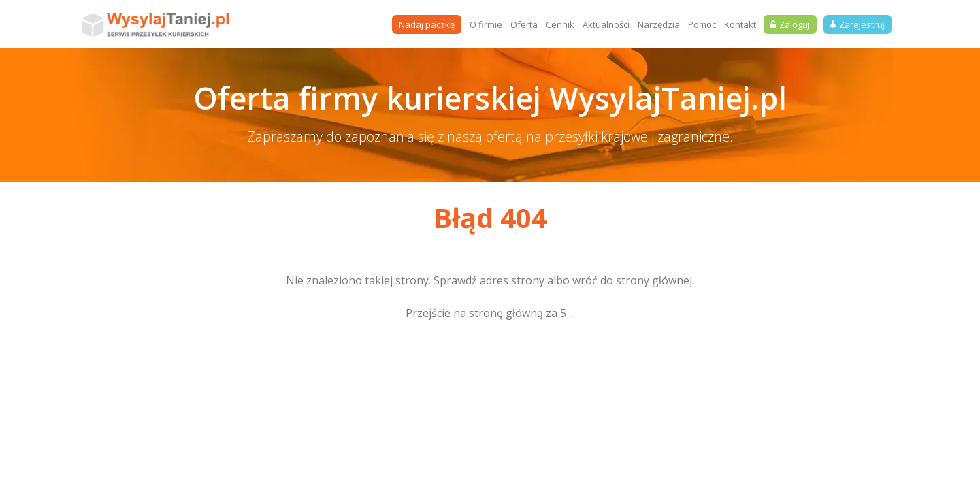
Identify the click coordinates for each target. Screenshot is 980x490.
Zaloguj (790, 24)
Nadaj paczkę (427, 24)
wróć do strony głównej (632, 280)
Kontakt (740, 24)
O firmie (486, 24)
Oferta (524, 24)
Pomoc (702, 24)
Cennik (560, 24)
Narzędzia (659, 24)
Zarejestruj (857, 24)
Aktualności (606, 24)
